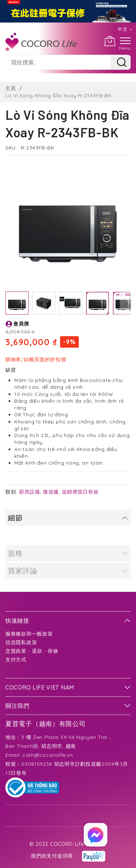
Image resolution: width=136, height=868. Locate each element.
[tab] (68, 518)
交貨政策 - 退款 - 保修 (32, 651)
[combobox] (58, 62)
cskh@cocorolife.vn (48, 755)
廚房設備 (30, 492)
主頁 (11, 88)
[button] (44, 303)
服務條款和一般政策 (29, 634)
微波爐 (51, 492)
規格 (15, 553)
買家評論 (23, 571)
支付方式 (16, 659)
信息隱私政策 (21, 642)
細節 (15, 518)
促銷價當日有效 (80, 492)
